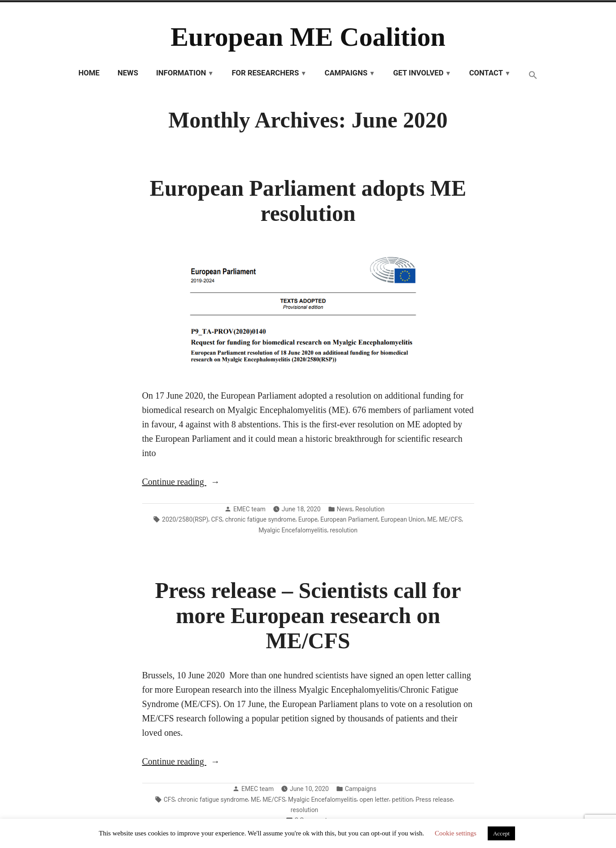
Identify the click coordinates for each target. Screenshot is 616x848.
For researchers (265, 73)
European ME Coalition (308, 37)
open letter (374, 800)
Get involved (418, 73)
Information (181, 73)
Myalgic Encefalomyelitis (293, 530)
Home (89, 73)
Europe (308, 519)
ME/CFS (451, 519)
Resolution (370, 509)
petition (403, 800)
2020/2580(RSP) (185, 519)
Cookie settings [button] (456, 833)
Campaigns (346, 73)
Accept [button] (501, 833)
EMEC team (249, 509)
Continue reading (194, 482)
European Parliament (349, 519)
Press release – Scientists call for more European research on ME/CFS (308, 616)
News (128, 73)
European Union (403, 519)
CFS (217, 519)
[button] (533, 76)
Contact (486, 73)
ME (432, 519)
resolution (344, 530)
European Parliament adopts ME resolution (308, 201)
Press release (434, 800)
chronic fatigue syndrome (260, 519)
